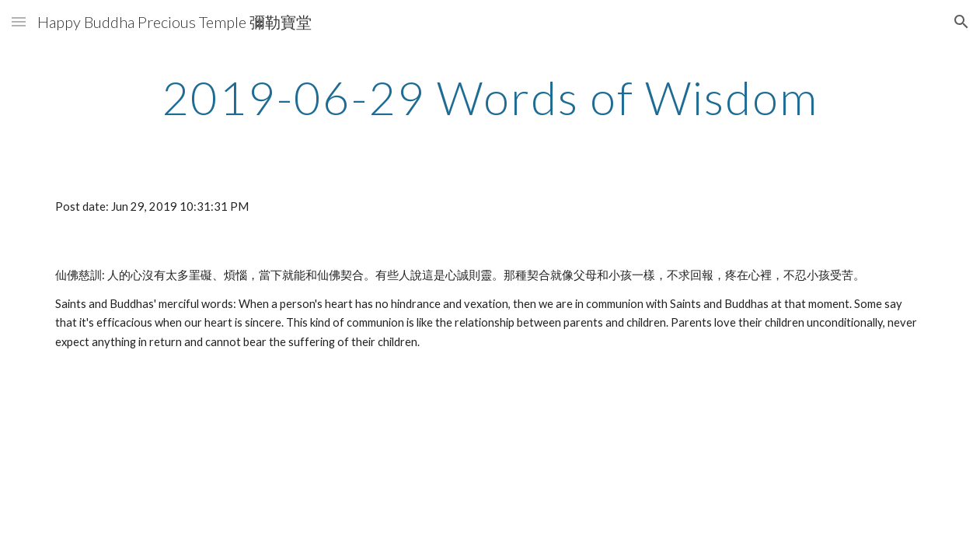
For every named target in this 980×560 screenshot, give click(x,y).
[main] (490, 97)
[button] (19, 21)
